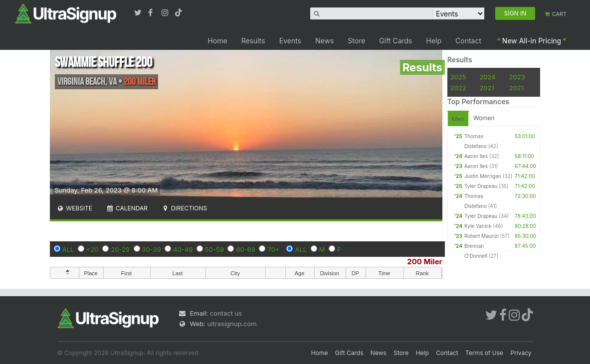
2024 (487, 77)
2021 (487, 88)
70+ (273, 249)
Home (217, 41)
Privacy (521, 353)
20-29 (120, 249)
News (324, 41)
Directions (184, 208)
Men (458, 119)
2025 (458, 77)
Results (253, 41)
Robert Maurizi (482, 236)
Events (290, 41)
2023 (517, 77)
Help (434, 41)
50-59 (214, 249)
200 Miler (424, 262)
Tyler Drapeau (481, 186)
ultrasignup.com (232, 324)
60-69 (245, 249)
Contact (468, 41)
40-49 (183, 249)
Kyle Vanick (478, 226)
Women (484, 118)
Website (75, 208)
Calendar (127, 208)
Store (356, 41)
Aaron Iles (476, 156)
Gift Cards (395, 41)
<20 (93, 249)
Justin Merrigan (483, 176)
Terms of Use (484, 353)
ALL (68, 249)
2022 (458, 88)
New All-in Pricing (532, 41)
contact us (226, 313)
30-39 (152, 249)
